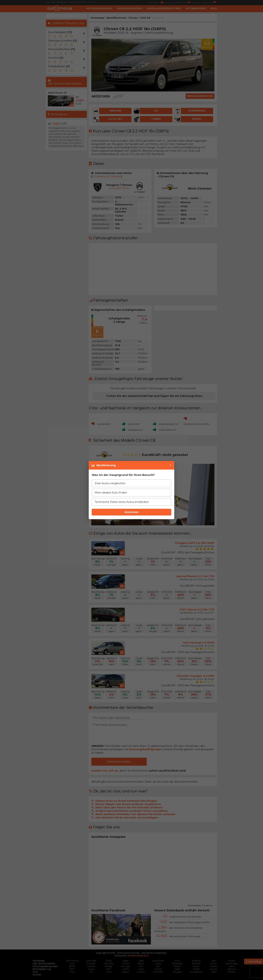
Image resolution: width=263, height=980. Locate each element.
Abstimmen (131, 512)
